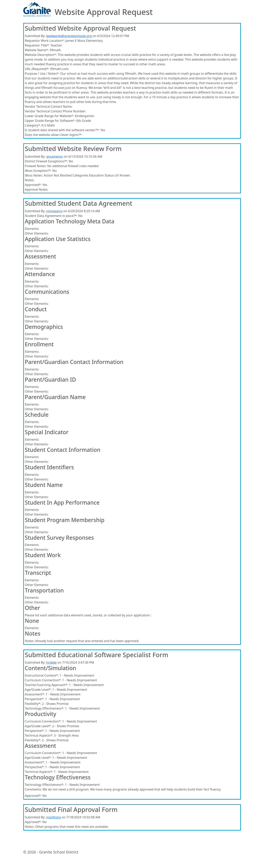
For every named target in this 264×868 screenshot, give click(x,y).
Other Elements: (37, 233)
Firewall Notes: (36, 166)
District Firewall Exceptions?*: (46, 161)
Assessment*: (35, 694)
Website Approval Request (104, 12)
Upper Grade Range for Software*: (50, 121)
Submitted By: (35, 36)
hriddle (51, 662)
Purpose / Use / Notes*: (42, 74)
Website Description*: (41, 55)
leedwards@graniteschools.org (69, 36)
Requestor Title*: (37, 45)
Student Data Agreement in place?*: (51, 216)
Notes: (30, 180)
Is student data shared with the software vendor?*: (62, 130)
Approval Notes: (37, 189)
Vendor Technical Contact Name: (49, 106)
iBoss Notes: (34, 175)
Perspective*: (35, 699)
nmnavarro (54, 211)
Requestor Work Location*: (45, 41)
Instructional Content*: (42, 675)
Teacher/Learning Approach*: (47, 685)
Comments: (33, 789)
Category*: (33, 125)
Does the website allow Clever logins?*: (54, 135)
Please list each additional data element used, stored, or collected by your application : (88, 615)
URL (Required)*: (37, 69)
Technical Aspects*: (39, 735)
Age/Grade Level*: (38, 690)
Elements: (32, 229)
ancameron (55, 156)
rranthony (54, 817)
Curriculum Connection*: (43, 680)
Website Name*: (37, 50)
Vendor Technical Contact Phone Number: (56, 111)
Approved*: (33, 185)
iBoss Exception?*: (38, 171)
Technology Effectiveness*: (45, 708)
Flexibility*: (33, 704)
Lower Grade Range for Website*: (49, 116)
